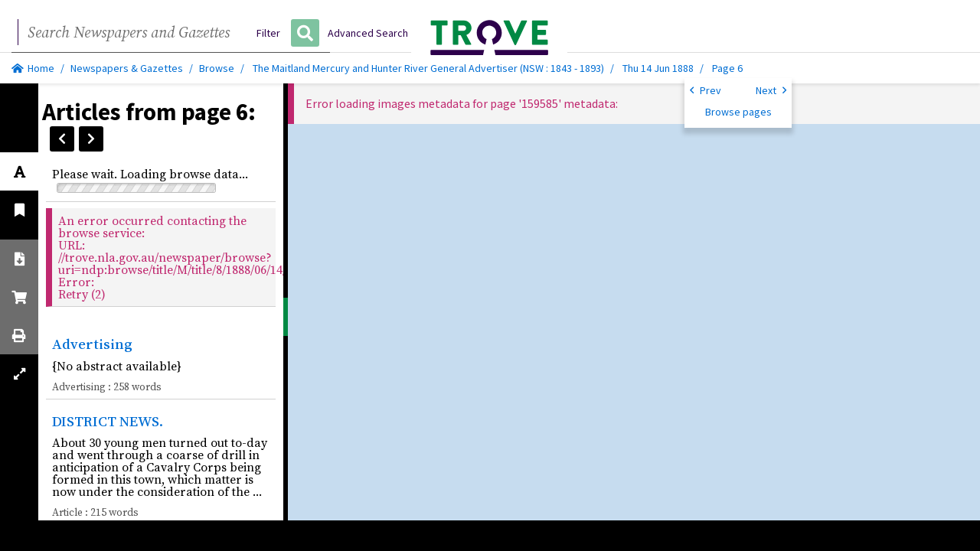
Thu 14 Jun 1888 (659, 68)
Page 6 (727, 68)
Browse (217, 68)
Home (33, 68)
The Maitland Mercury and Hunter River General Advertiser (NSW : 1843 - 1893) (428, 68)
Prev (706, 90)
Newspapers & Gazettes (127, 68)
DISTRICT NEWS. (108, 421)
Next (771, 90)
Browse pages (738, 112)
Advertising (92, 344)
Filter (268, 33)
